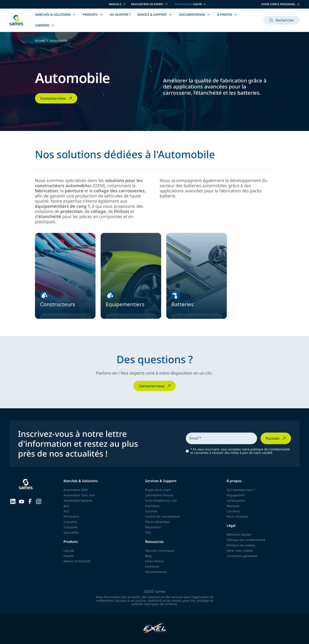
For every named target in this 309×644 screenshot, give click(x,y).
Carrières (233, 511)
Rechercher (281, 20)
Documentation (195, 14)
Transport (70, 527)
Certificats (152, 566)
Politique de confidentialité (246, 540)
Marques (233, 506)
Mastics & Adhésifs (77, 561)
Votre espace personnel (280, 4)
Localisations (236, 500)
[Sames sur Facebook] (30, 501)
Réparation (153, 527)
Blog (148, 556)
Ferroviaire (71, 516)
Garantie (151, 511)
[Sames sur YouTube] (21, 501)
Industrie (70, 522)
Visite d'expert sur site (161, 500)
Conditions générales (242, 556)
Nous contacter (238, 516)
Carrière (45, 25)
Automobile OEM (76, 490)
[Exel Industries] (155, 628)
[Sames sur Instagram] (39, 501)
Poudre (69, 556)
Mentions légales (239, 534)
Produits (93, 14)
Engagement (236, 495)
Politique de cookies (241, 545)
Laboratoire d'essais (159, 495)
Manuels (117, 4)
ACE (66, 511)
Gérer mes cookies (240, 551)
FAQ (148, 532)
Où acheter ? (120, 14)
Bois (67, 506)
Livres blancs (154, 561)
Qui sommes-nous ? (241, 490)
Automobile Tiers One (79, 495)
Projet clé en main (158, 490)
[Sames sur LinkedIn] (13, 501)
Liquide (69, 551)
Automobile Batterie (78, 500)
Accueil (40, 41)
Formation (152, 506)
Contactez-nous (57, 98)
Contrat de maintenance (163, 516)
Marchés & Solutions (55, 14)
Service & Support (155, 14)
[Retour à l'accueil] (16, 20)
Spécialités (71, 532)
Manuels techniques (160, 551)
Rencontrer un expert (150, 4)
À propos (227, 14)
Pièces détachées (157, 522)
